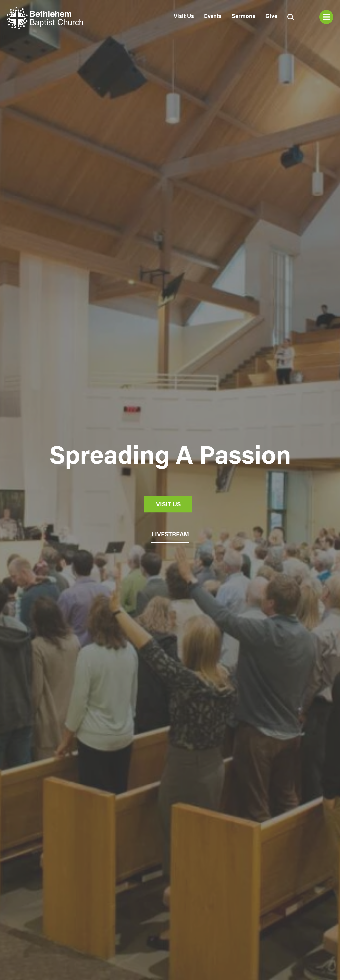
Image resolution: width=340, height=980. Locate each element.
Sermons (244, 16)
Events (213, 16)
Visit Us (184, 16)
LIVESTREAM (170, 534)
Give (271, 16)
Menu (326, 17)
